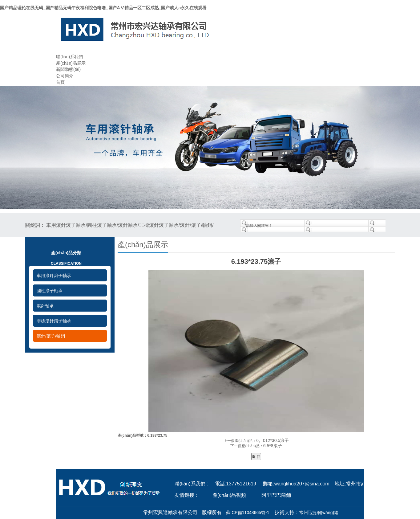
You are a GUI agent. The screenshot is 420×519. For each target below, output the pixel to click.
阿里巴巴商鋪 (276, 495)
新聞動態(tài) (68, 69)
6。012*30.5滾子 (273, 440)
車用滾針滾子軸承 (54, 276)
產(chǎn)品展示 (71, 63)
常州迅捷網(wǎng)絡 (319, 513)
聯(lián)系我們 (69, 57)
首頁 (60, 82)
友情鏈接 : (186, 495)
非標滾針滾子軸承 (54, 321)
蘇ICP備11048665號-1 (248, 513)
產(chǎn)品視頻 (229, 495)
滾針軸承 (45, 306)
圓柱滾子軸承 (50, 291)
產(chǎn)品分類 (66, 260)
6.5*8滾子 (273, 446)
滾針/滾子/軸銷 (51, 336)
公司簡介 (65, 76)
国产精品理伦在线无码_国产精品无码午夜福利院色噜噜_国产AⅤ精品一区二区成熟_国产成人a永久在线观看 (103, 8)
